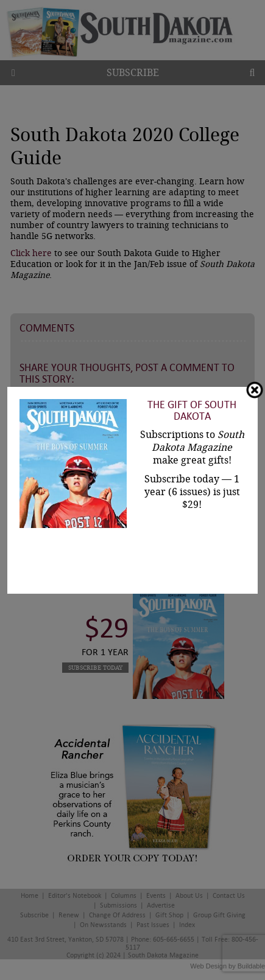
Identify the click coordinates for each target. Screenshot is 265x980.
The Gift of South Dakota (192, 411)
